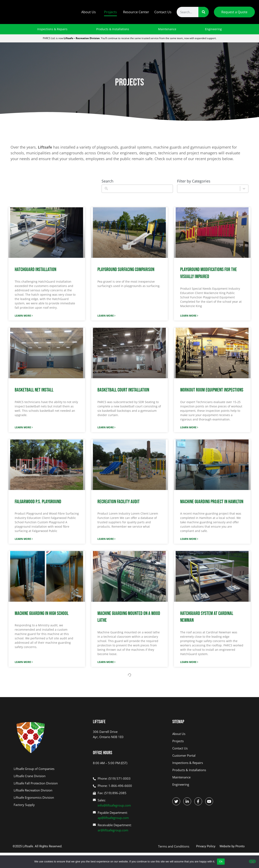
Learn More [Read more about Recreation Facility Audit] (106, 539)
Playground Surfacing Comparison (126, 270)
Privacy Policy (206, 846)
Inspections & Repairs (52, 29)
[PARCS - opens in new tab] (50, 790)
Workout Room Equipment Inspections (212, 390)
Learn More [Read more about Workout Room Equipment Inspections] (189, 427)
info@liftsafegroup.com (114, 805)
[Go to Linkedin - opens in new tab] (187, 801)
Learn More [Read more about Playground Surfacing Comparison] (106, 316)
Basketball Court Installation (123, 390)
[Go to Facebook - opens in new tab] (198, 801)
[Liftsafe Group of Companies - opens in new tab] (50, 769)
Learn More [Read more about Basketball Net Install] (23, 427)
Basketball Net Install (34, 390)
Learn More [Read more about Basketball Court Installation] (106, 427)
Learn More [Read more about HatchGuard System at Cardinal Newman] (189, 662)
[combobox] (209, 189)
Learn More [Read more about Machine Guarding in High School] (23, 662)
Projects (110, 12)
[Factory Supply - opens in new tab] (50, 805)
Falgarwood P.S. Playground (38, 502)
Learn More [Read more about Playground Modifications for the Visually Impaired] (189, 316)
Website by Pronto (232, 846)
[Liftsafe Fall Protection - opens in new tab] (50, 783)
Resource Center (136, 12)
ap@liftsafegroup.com (113, 818)
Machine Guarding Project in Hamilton (212, 502)
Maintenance (167, 29)
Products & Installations (113, 29)
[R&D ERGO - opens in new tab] (50, 798)
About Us (90, 12)
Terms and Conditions (174, 846)
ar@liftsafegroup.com (113, 830)
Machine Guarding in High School (42, 613)
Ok (221, 861)
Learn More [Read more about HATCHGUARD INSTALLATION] (23, 316)
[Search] (204, 12)
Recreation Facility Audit (119, 502)
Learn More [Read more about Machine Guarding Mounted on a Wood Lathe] (106, 662)
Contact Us (163, 12)
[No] (252, 861)
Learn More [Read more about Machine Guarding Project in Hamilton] (189, 539)
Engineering (213, 29)
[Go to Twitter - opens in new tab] (176, 801)
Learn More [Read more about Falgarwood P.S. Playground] (23, 539)
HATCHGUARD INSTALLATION (35, 270)
